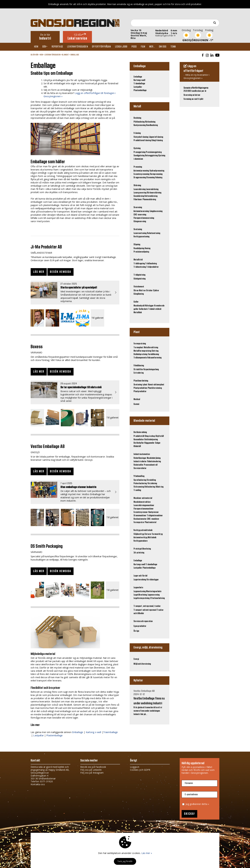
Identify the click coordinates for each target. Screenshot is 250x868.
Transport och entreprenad (145, 610)
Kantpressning (140, 125)
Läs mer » (147, 853)
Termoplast (138, 348)
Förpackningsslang (151, 370)
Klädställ (137, 446)
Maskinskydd (139, 306)
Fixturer (148, 534)
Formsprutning (140, 344)
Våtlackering (150, 487)
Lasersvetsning (140, 233)
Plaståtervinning (155, 388)
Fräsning (137, 133)
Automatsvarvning (141, 211)
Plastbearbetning (141, 381)
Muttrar (142, 291)
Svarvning (138, 207)
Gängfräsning (157, 140)
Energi (136, 659)
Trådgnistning (139, 275)
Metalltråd (138, 260)
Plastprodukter (140, 391)
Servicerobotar (140, 468)
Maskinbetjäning (154, 458)
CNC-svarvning (140, 215)
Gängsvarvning (140, 221)
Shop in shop (150, 436)
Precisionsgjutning (154, 152)
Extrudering (139, 373)
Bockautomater (140, 519)
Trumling (137, 490)
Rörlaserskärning (154, 193)
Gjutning (137, 148)
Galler (136, 302)
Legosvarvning (154, 595)
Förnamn (189, 783)
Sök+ (46, 47)
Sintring (155, 351)
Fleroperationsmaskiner (144, 509)
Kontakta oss (38, 784)
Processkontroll (151, 465)
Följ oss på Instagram (92, 773)
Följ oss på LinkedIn (91, 770)
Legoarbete (138, 588)
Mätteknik (152, 538)
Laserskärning (140, 189)
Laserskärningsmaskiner (144, 505)
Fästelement (139, 287)
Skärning (137, 185)
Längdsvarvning (156, 211)
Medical (137, 399)
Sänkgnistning (140, 279)
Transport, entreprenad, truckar (147, 606)
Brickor (149, 291)
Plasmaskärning (149, 200)
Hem (37, 47)
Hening (147, 248)
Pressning (138, 167)
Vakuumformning (154, 358)
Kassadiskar (139, 440)
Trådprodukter (152, 267)
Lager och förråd (140, 576)
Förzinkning (152, 483)
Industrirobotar (140, 462)
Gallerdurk (143, 309)
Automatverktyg (140, 538)
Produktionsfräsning (142, 140)
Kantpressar (154, 512)
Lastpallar (38, 735)
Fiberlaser (138, 200)
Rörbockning (150, 122)
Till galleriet (97, 318)
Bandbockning (152, 125)
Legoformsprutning (142, 598)
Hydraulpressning (157, 171)
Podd (138, 47)
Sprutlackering (140, 480)
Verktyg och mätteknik (143, 530)
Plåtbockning (139, 122)
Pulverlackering (140, 483)
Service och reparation (143, 621)
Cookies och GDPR (140, 770)
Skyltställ (160, 436)
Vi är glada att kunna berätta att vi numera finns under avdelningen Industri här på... (150, 703)
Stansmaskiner (140, 516)
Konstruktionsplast (156, 385)
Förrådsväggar (153, 580)
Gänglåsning (139, 294)
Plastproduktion (140, 388)
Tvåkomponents (140, 358)
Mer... (157, 47)
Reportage (59, 47)
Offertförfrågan (104, 47)
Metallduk (138, 313)
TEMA (180, 47)
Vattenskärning (151, 196)
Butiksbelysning (151, 440)
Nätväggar (149, 306)
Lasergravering (140, 193)
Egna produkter (140, 626)
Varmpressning (156, 174)
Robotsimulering (154, 462)
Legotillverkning (140, 595)
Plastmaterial (150, 522)
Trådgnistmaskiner (155, 516)
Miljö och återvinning (142, 664)
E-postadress (191, 794)
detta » (205, 804)
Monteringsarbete (154, 591)
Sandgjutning (139, 156)
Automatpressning (141, 171)
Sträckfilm (138, 370)
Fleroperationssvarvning (144, 218)
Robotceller (138, 465)
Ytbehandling (139, 476)
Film (148, 47)
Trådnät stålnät (155, 309)
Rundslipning (139, 248)
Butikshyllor (139, 443)
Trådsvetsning (140, 267)
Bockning (137, 118)
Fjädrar (156, 291)
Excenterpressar (141, 512)
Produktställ (139, 436)
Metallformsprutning (142, 351)
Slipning (137, 245)
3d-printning (139, 553)
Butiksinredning (140, 432)
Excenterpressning (141, 174)
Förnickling (151, 480)
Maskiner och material (143, 498)
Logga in (135, 767)
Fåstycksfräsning (141, 137)
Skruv (136, 291)
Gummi (136, 404)
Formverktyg (157, 534)
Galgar (158, 443)
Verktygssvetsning (141, 237)
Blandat (65, 55)
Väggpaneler (150, 443)
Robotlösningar (140, 458)
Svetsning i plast (140, 385)
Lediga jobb (125, 47)
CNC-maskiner (153, 519)
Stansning (150, 178)
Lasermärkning (152, 189)
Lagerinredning (140, 580)
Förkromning (139, 487)
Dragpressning (140, 178)
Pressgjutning (139, 152)
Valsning (159, 178)
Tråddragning (139, 264)
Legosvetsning (140, 591)
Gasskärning (139, 196)
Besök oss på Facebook (93, 767)
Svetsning (138, 229)
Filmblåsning (139, 366)
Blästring (160, 487)
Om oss (169, 47)
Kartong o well (94, 732)
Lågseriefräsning (156, 137)
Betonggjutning (151, 156)
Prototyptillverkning (142, 549)
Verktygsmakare (140, 541)
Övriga (136, 631)
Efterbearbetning (157, 598)
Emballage (75, 55)
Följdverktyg (139, 534)
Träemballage (111, 732)
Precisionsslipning (141, 252)
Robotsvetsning (154, 233)
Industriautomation (142, 454)
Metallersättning (151, 348)
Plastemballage (54, 735)
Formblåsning (153, 354)
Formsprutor (139, 522)
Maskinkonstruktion (142, 502)
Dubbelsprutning (140, 354)
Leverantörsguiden (80, 47)
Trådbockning (151, 264)
